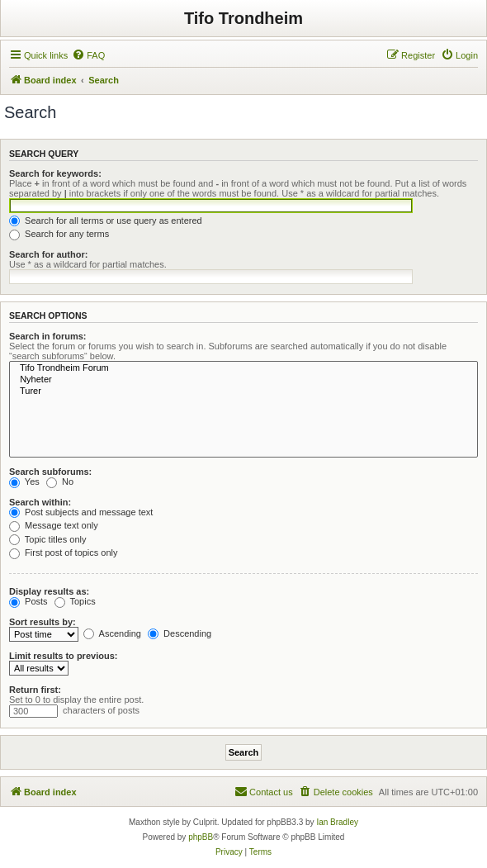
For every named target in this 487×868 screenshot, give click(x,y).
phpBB (201, 837)
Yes (24, 481)
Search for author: (48, 254)
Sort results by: (43, 622)
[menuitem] (88, 55)
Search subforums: (50, 472)
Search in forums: (48, 336)
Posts (28, 601)
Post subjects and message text (81, 512)
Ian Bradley (337, 822)
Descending (180, 633)
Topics (75, 601)
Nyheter (243, 380)
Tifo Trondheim (243, 18)
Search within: (40, 502)
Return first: (35, 690)
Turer (243, 391)
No (60, 481)
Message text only (54, 525)
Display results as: (49, 591)
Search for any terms (59, 234)
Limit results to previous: (63, 656)
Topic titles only (47, 539)
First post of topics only (64, 553)
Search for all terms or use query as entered (106, 221)
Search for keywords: (55, 173)
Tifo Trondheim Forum (243, 368)
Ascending (112, 633)
